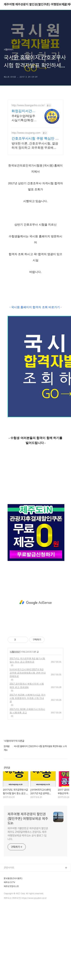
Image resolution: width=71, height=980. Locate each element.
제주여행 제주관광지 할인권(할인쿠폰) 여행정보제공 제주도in (28, 819)
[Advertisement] (35, 602)
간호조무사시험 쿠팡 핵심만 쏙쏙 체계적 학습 (35, 139)
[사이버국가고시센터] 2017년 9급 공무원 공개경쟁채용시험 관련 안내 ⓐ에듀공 (28, 673)
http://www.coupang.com (26, 133)
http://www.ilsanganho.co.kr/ (28, 105)
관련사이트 (9, 868)
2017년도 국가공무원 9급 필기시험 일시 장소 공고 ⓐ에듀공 (27, 660)
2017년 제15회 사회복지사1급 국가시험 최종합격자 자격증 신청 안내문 (28, 698)
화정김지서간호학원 (23, 111)
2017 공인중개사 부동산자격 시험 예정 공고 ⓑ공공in (27, 686)
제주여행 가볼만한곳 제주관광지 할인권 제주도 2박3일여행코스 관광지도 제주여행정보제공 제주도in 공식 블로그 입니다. (28, 834)
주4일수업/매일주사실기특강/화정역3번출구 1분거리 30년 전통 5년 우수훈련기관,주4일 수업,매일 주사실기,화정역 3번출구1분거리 (24, 118)
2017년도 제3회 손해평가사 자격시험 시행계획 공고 (27, 711)
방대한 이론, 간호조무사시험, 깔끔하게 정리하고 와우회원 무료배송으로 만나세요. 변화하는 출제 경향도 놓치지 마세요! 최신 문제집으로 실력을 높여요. (35, 146)
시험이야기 (15, 652)
